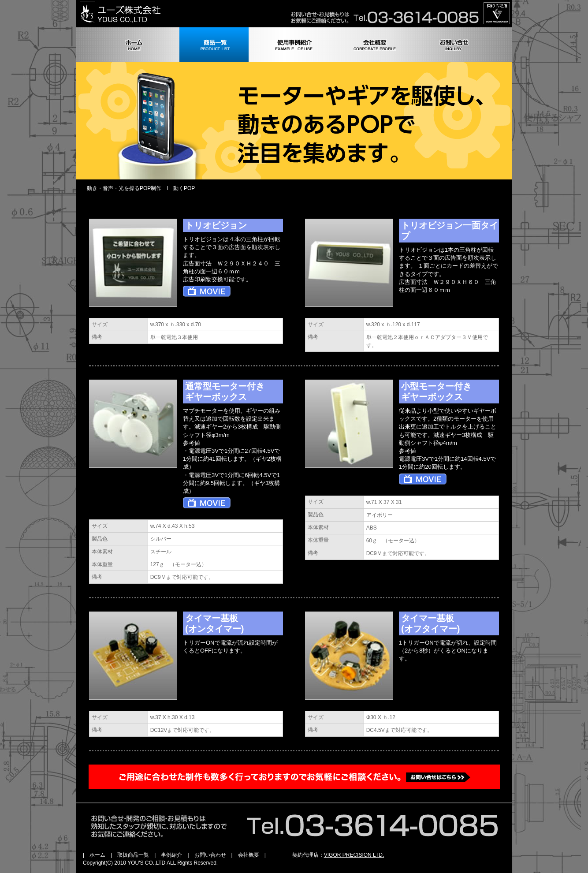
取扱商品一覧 (133, 855)
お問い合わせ (210, 855)
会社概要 (249, 855)
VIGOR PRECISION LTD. (354, 855)
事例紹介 (171, 855)
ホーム (97, 855)
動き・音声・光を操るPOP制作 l (127, 188)
